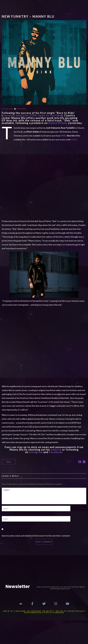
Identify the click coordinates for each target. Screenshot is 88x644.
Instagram (36, 452)
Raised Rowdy (58, 123)
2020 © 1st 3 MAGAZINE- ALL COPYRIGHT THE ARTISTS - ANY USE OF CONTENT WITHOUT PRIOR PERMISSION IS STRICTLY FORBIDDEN (44, 612)
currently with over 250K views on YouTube (32, 115)
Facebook (56, 452)
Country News (21, 109)
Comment (44, 496)
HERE (74, 139)
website (56, 450)
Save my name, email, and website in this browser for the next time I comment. (36, 536)
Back (9, 462)
